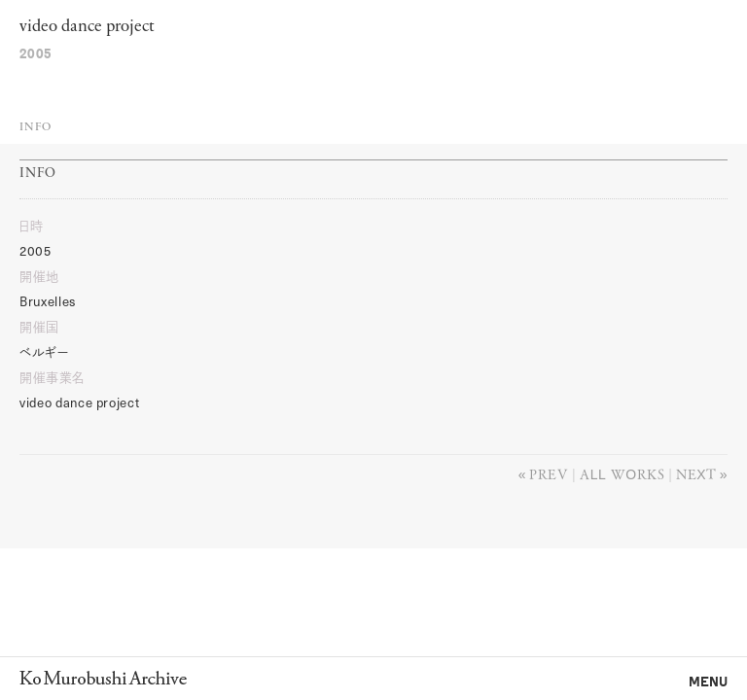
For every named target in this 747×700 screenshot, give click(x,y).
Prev (549, 473)
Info (36, 127)
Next (696, 473)
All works (622, 473)
